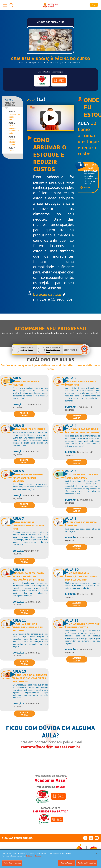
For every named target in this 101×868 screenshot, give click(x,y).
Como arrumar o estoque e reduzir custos (82, 626)
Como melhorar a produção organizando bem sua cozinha (81, 576)
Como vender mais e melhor (15, 115)
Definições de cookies (12, 863)
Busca (11, 5)
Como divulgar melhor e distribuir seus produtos (82, 431)
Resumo (87, 187)
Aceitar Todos (66, 863)
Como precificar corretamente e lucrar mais (28, 526)
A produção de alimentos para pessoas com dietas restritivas (30, 678)
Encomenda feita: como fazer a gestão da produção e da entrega (28, 576)
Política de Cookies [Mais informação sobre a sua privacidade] (34, 856)
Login (94, 5)
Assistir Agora (24, 414)
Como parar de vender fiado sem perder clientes (28, 478)
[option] (50, 818)
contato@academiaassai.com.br (51, 747)
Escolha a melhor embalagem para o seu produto (28, 627)
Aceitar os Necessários (87, 863)
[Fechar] (97, 854)
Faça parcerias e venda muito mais (15, 128)
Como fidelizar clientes (29, 429)
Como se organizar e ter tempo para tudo (82, 476)
